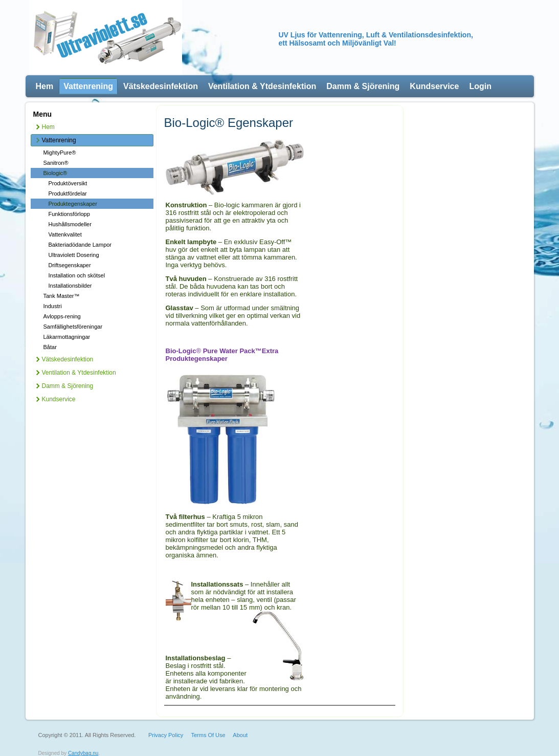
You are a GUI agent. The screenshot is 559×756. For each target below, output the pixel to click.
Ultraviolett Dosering (74, 255)
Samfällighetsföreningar (73, 327)
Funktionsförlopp (69, 214)
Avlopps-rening (62, 316)
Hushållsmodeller (70, 224)
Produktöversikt (68, 183)
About (240, 735)
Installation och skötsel (77, 275)
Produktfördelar (68, 193)
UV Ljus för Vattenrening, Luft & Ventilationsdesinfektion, (376, 35)
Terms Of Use (208, 735)
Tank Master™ (62, 296)
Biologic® (55, 173)
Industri (53, 306)
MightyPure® (60, 153)
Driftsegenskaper (70, 265)
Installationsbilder (70, 286)
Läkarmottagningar (67, 337)
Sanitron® (56, 163)
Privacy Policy (166, 735)
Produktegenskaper (73, 204)
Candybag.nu (83, 753)
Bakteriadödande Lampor (80, 245)
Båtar (50, 347)
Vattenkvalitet (65, 234)
